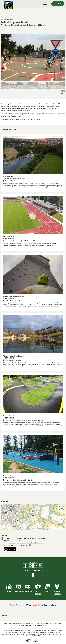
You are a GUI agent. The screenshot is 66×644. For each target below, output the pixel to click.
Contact (4, 615)
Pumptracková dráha (10, 416)
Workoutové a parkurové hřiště (13, 476)
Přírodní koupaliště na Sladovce (13, 356)
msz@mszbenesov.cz (35, 543)
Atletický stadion (8, 237)
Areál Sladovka (8, 177)
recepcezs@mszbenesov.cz (18, 543)
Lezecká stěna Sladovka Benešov (14, 296)
